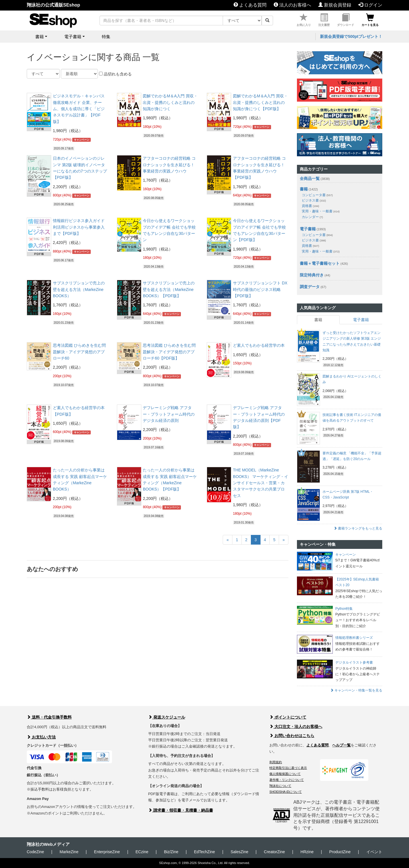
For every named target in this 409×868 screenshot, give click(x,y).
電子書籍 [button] (73, 37)
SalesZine (239, 852)
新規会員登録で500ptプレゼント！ (351, 36)
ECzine (142, 852)
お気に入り (304, 20)
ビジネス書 (314, 200)
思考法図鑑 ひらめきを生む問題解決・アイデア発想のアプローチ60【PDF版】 (169, 352)
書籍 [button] (40, 37)
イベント (374, 852)
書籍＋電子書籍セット (320, 263)
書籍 (304, 189)
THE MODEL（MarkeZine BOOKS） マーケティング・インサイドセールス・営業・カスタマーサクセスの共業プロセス (261, 483)
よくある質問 (250, 5)
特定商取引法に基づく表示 (288, 768)
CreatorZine (274, 852)
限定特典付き (312, 275)
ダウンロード (346, 20)
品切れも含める (115, 74)
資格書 (310, 206)
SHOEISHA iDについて (286, 792)
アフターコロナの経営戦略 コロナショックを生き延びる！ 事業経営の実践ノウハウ (169, 165)
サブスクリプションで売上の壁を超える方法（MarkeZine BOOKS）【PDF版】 (169, 289)
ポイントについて (288, 717)
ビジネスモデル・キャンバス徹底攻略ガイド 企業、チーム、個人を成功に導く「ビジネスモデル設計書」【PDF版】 (79, 109)
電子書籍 (308, 229)
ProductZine (340, 852)
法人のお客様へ (292, 5)
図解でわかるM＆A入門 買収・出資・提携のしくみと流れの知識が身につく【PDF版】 (260, 102)
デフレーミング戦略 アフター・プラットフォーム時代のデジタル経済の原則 (169, 414)
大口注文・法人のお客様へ (296, 727)
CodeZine (35, 852)
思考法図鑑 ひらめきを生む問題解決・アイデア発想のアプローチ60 (79, 352)
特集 (106, 37)
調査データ (310, 287)
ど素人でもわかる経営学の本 (259, 345)
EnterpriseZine (107, 852)
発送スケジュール (167, 717)
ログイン (370, 5)
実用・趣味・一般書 (321, 211)
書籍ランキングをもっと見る (358, 528)
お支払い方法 (41, 737)
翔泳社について (280, 786)
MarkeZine (69, 852)
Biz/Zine (171, 852)
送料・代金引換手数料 (49, 717)
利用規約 (276, 762)
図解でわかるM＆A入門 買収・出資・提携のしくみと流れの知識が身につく (170, 102)
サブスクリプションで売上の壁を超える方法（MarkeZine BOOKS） (79, 289)
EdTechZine (204, 852)
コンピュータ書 (317, 195)
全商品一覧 (310, 178)
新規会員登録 (335, 5)
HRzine (307, 852)
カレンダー (312, 217)
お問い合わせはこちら (292, 736)
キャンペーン (82, 140)
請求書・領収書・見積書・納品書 (181, 810)
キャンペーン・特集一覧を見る (356, 690)
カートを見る (370, 20)
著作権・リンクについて (287, 780)
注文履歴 (324, 20)
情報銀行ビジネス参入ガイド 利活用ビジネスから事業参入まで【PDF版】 (79, 227)
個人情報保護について (285, 774)
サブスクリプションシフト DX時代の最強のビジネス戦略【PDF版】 (260, 289)
